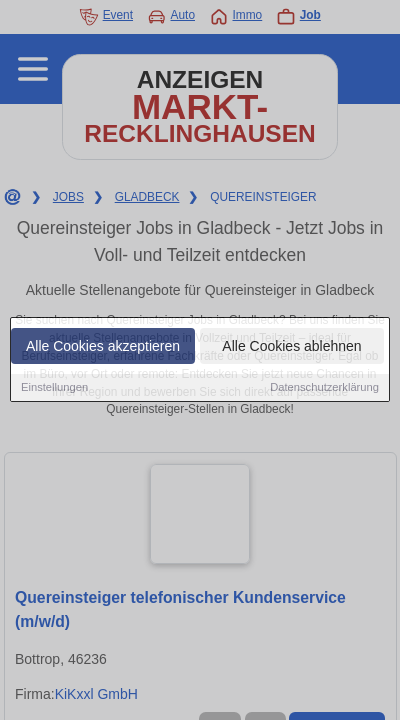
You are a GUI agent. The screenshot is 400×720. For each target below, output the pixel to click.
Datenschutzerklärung (324, 388)
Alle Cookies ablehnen (291, 347)
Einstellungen (54, 388)
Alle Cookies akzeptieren (103, 347)
